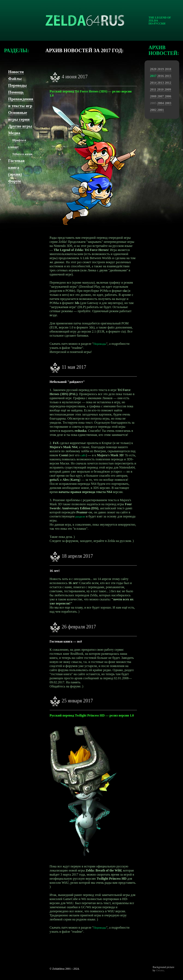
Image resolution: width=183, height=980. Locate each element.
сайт (83, 455)
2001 (161, 110)
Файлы (15, 79)
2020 (153, 69)
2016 (161, 76)
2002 (153, 110)
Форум (14, 181)
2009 (168, 89)
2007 (161, 96)
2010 (160, 89)
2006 (168, 96)
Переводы (17, 85)
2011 (153, 89)
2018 (168, 69)
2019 (161, 69)
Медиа (14, 133)
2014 (153, 83)
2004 (161, 103)
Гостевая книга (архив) (16, 168)
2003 (168, 103)
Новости (16, 72)
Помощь (16, 92)
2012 (168, 83)
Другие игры (20, 126)
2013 (160, 83)
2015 (168, 76)
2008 (153, 96)
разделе (80, 516)
